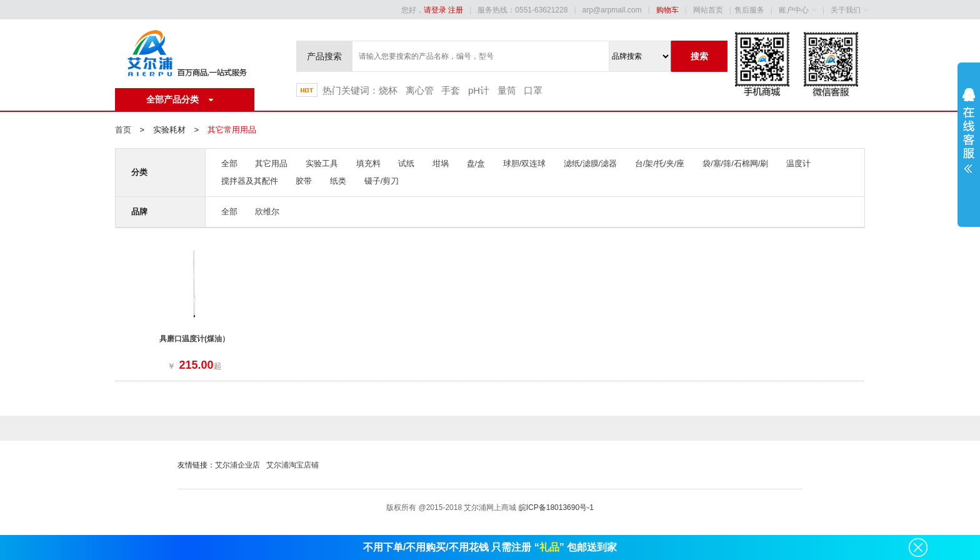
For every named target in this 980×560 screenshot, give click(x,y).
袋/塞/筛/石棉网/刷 (735, 163)
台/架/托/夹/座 (660, 163)
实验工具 (322, 163)
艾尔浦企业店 (237, 465)
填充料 (368, 163)
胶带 (304, 181)
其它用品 (271, 163)
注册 (456, 10)
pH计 (479, 90)
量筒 (507, 90)
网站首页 (708, 10)
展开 (969, 139)
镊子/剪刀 (382, 181)
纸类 (338, 181)
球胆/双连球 (525, 163)
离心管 (420, 90)
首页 (123, 130)
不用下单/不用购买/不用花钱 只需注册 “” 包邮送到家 (490, 547)
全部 (229, 163)
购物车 (667, 10)
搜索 (699, 56)
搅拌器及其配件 (250, 181)
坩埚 (441, 163)
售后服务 (749, 10)
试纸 (406, 163)
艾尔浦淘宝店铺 (292, 465)
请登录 (435, 10)
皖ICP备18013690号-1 (556, 507)
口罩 (533, 90)
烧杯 (388, 90)
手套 (451, 90)
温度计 (798, 163)
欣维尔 (267, 212)
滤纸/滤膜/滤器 (590, 163)
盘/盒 (476, 163)
